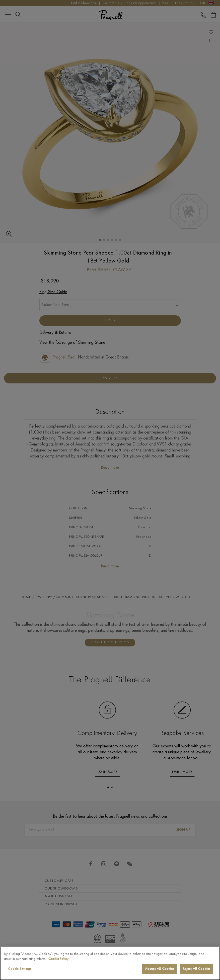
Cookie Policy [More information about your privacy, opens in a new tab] (58, 959)
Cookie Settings (20, 969)
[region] (110, 963)
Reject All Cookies (196, 969)
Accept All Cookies (159, 969)
